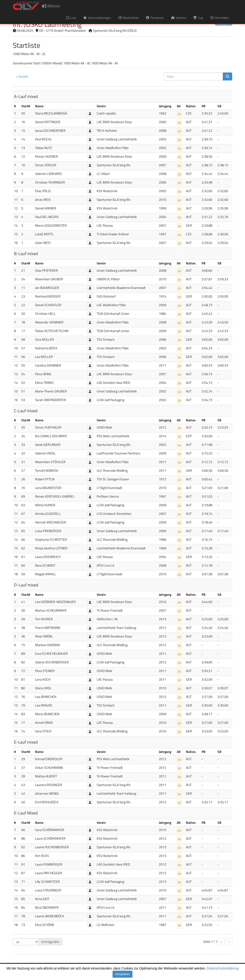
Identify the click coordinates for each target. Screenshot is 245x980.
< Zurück (22, 76)
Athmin (51, 6)
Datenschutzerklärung (223, 968)
